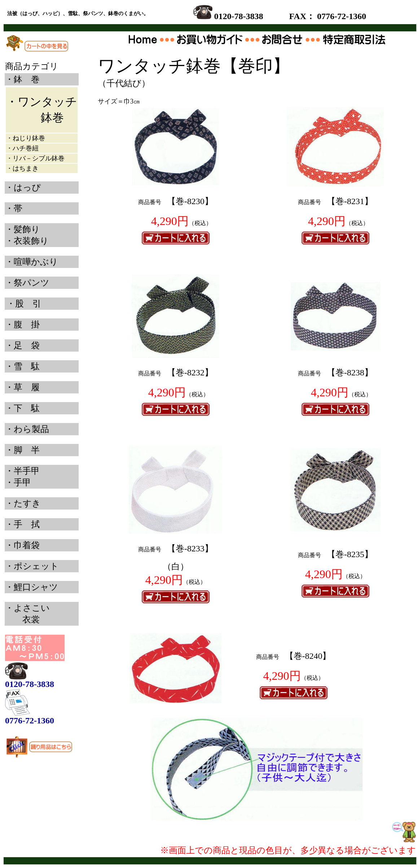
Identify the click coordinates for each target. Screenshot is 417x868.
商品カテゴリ (32, 66)
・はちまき (22, 168)
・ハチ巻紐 (22, 148)
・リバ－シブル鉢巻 (35, 158)
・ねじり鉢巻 (26, 138)
